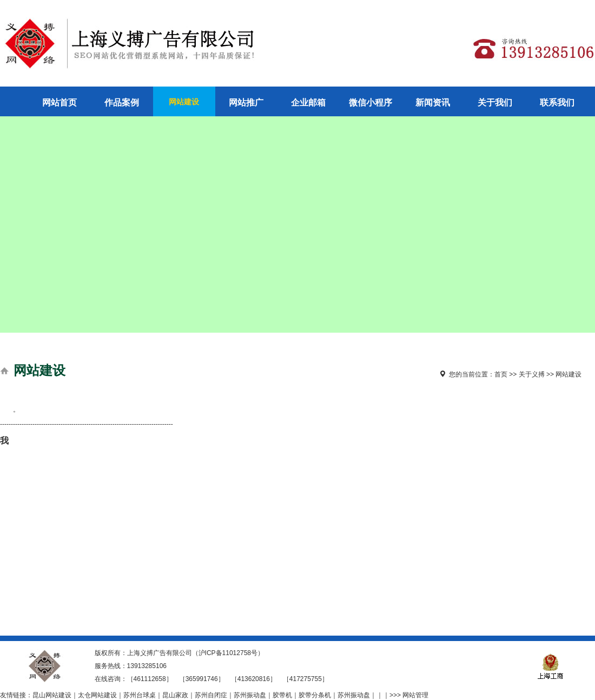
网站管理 (415, 695)
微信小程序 (371, 103)
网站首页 (59, 103)
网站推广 (246, 103)
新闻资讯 (433, 103)
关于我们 (495, 103)
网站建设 (184, 102)
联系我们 (557, 103)
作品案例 (122, 103)
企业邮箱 (308, 103)
